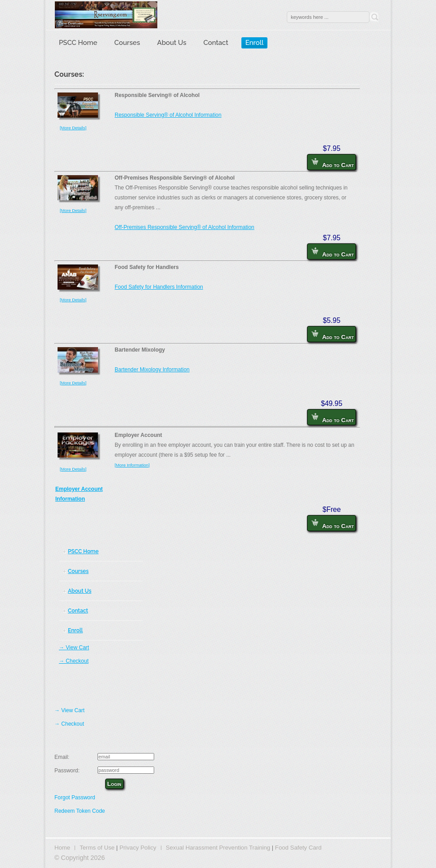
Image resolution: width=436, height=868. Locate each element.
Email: (62, 757)
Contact (216, 43)
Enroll (255, 43)
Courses (127, 43)
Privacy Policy (138, 848)
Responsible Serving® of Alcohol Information (168, 115)
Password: (67, 771)
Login (114, 784)
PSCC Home (78, 43)
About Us (172, 43)
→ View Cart (74, 648)
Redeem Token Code (80, 811)
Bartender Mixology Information (152, 370)
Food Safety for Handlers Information (159, 287)
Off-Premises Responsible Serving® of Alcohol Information (185, 227)
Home (62, 848)
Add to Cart (333, 163)
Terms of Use (97, 848)
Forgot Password (75, 798)
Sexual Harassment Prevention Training (218, 848)
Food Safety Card (298, 848)
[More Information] (132, 465)
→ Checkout (74, 661)
